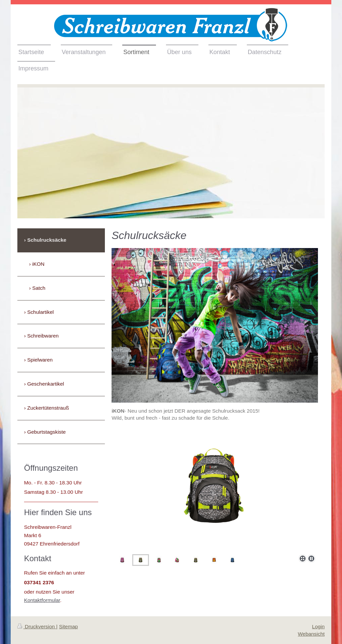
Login (318, 626)
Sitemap (68, 626)
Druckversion (37, 626)
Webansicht (311, 634)
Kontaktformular (42, 600)
